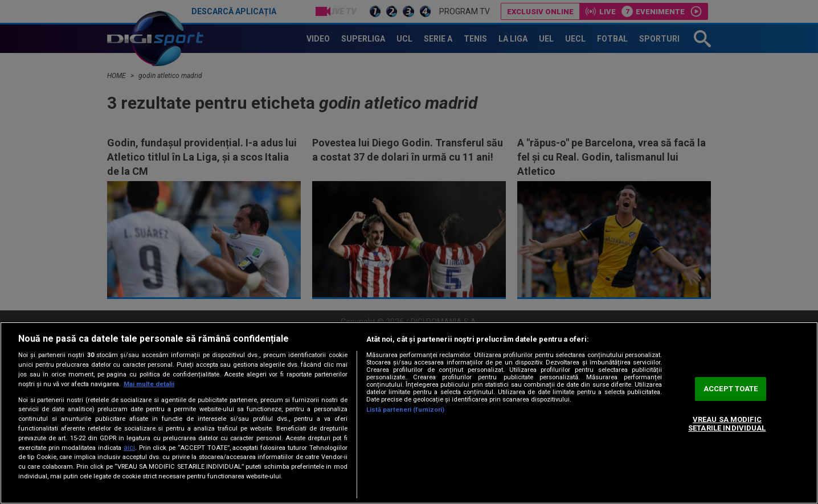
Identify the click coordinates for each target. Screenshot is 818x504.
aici (129, 448)
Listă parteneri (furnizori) (406, 410)
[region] (409, 413)
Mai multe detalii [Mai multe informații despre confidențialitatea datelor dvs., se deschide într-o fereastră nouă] (149, 384)
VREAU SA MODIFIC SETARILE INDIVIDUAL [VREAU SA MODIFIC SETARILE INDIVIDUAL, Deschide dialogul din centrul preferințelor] (727, 424)
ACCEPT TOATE (731, 389)
